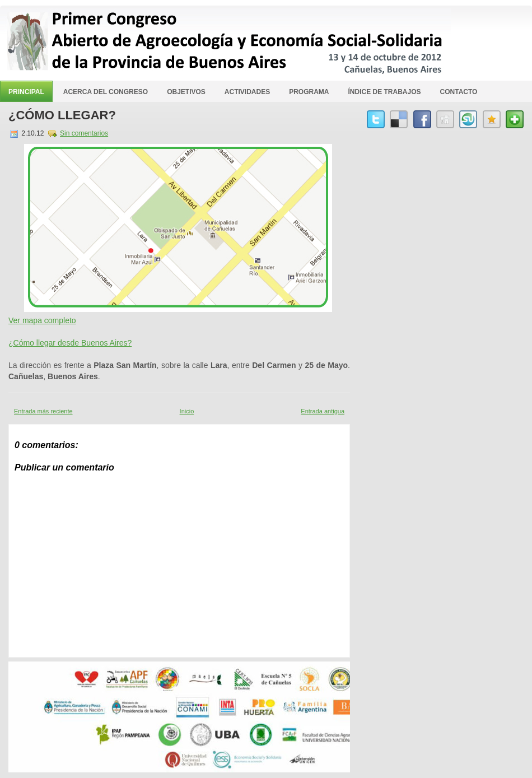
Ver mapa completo (42, 320)
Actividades (247, 92)
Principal (26, 92)
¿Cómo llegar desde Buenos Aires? (70, 343)
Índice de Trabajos (385, 92)
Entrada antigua (323, 411)
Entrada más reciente (43, 411)
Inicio (187, 411)
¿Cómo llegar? (62, 115)
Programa (309, 92)
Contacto (459, 92)
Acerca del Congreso (106, 92)
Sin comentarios (84, 133)
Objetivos (186, 92)
